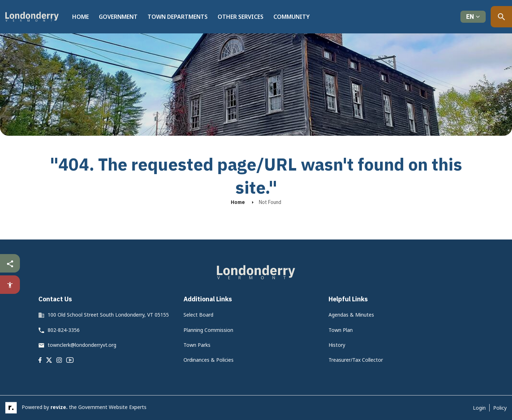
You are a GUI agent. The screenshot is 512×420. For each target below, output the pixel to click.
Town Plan (341, 330)
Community (292, 17)
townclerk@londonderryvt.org (82, 345)
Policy (500, 408)
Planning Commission (208, 330)
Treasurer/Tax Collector (356, 360)
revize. (59, 407)
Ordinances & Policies (209, 360)
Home (81, 17)
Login (479, 408)
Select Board (198, 315)
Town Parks (197, 345)
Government (118, 17)
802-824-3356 (64, 330)
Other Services (241, 17)
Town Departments (178, 17)
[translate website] (473, 17)
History (337, 345)
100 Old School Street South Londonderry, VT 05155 (108, 315)
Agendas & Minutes (351, 315)
